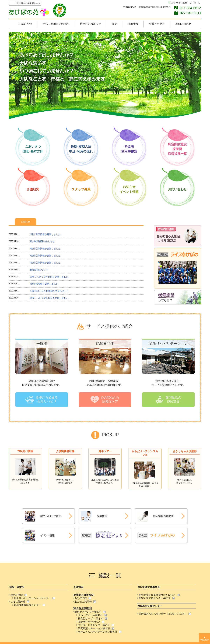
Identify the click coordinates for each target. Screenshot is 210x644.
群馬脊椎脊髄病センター (27, 605)
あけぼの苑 (38, 10)
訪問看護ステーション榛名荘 (93, 628)
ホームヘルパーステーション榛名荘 (97, 632)
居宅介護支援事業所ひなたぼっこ (156, 595)
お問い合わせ (183, 24)
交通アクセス (157, 24)
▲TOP (204, 639)
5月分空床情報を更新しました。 (46, 234)
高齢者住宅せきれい (88, 622)
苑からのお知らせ (90, 24)
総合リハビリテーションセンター (31, 598)
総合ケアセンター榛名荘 (87, 612)
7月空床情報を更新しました (44, 284)
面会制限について (39, 270)
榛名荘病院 (16, 595)
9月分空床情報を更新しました (45, 263)
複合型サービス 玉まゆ (90, 618)
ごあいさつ (25, 24)
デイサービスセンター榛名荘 (93, 625)
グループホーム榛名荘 (89, 615)
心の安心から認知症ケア (110, 400)
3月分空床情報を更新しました (45, 256)
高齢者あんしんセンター (162, 614)
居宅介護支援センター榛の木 (154, 598)
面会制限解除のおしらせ (42, 241)
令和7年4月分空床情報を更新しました (49, 291)
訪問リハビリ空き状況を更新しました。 (50, 298)
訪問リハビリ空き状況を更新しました (49, 277)
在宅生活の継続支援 (173, 400)
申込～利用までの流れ (56, 24)
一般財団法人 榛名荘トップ (27, 3)
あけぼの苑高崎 (82, 602)
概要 (114, 24)
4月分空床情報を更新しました (45, 249)
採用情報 (133, 24)
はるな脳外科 (17, 602)
